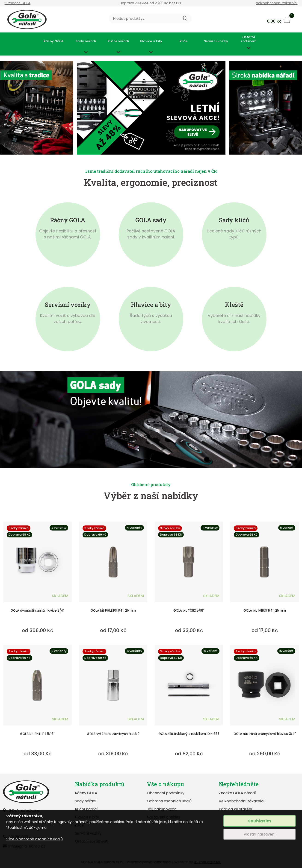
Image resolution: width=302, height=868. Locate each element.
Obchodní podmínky (166, 793)
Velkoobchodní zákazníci (277, 3)
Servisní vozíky (216, 41)
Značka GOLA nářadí (237, 793)
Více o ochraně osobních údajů (34, 839)
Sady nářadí (86, 41)
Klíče (184, 41)
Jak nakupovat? (161, 809)
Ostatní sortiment (249, 39)
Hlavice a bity (151, 41)
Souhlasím (260, 821)
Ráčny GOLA (53, 41)
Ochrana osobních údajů (169, 801)
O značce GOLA (18, 3)
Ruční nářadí (118, 41)
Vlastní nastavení (260, 834)
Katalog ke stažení (235, 809)
